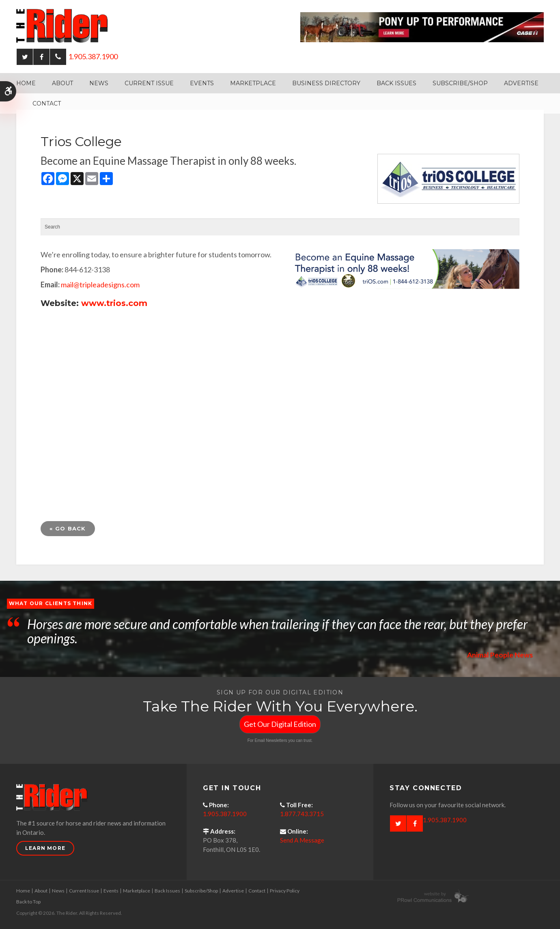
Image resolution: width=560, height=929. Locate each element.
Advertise (521, 83)
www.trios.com (114, 303)
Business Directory (326, 83)
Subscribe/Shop (460, 83)
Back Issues (396, 83)
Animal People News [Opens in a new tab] (499, 655)
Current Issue (149, 83)
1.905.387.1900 (93, 56)
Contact (47, 103)
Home (26, 83)
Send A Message (302, 840)
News (99, 83)
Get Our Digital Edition (280, 724)
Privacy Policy (285, 891)
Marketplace (253, 83)
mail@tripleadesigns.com (100, 285)
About (62, 83)
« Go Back (68, 528)
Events (202, 83)
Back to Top (28, 902)
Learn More (45, 848)
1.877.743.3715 (302, 814)
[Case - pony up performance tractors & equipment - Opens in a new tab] (422, 26)
